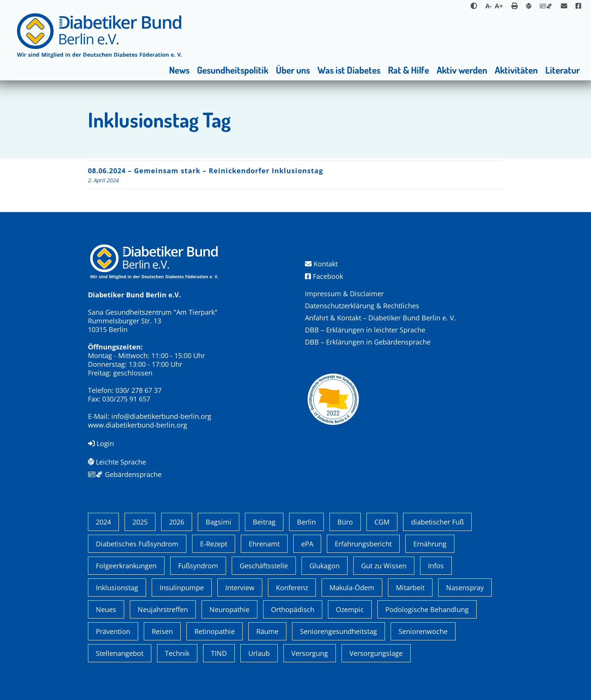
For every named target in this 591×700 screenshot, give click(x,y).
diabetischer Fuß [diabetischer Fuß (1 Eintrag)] (437, 522)
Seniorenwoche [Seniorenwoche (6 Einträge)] (423, 631)
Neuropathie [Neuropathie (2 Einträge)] (229, 609)
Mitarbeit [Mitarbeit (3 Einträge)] (410, 588)
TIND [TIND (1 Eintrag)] (219, 653)
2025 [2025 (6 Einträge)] (140, 522)
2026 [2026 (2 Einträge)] (177, 522)
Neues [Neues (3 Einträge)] (106, 609)
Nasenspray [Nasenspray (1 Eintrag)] (465, 588)
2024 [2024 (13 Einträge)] (103, 522)
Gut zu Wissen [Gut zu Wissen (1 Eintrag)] (384, 566)
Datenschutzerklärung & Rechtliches (362, 306)
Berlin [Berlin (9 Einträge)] (306, 522)
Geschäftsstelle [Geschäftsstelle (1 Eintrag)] (264, 566)
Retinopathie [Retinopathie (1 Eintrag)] (215, 631)
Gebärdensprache (125, 474)
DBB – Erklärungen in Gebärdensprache (368, 342)
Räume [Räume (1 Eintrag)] (267, 631)
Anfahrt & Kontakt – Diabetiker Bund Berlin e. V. (380, 318)
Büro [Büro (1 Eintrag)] (345, 522)
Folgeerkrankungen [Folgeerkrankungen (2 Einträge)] (126, 566)
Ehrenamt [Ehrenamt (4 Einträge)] (264, 544)
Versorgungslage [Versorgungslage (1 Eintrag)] (376, 653)
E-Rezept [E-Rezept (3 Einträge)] (214, 544)
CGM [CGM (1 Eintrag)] (382, 522)
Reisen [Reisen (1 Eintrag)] (162, 631)
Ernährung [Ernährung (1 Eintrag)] (430, 544)
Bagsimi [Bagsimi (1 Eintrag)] (219, 522)
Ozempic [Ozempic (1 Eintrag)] (350, 609)
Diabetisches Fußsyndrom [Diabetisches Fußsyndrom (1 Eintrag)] (137, 544)
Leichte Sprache (117, 462)
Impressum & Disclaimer (344, 294)
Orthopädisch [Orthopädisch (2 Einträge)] (293, 609)
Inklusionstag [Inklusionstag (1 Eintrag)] (117, 588)
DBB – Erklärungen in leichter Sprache (365, 330)
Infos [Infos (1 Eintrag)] (436, 566)
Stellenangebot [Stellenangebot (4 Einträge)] (120, 653)
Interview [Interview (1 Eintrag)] (240, 588)
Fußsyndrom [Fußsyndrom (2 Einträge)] (198, 566)
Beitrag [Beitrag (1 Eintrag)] (264, 522)
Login (101, 443)
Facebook (324, 276)
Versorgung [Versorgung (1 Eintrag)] (310, 653)
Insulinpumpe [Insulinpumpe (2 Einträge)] (182, 588)
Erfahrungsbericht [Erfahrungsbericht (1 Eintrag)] (363, 544)
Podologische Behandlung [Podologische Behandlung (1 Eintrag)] (427, 609)
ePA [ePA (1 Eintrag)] (307, 544)
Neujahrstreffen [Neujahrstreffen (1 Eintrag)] (163, 609)
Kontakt (321, 264)
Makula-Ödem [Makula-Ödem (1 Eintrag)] (352, 588)
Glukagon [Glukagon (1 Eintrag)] (325, 566)
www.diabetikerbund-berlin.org (138, 425)
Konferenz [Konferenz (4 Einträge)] (292, 588)
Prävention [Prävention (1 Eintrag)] (113, 631)
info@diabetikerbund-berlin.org (161, 416)
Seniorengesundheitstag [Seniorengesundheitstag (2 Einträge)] (339, 631)
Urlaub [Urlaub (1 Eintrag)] (259, 653)
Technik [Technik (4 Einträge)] (177, 653)
